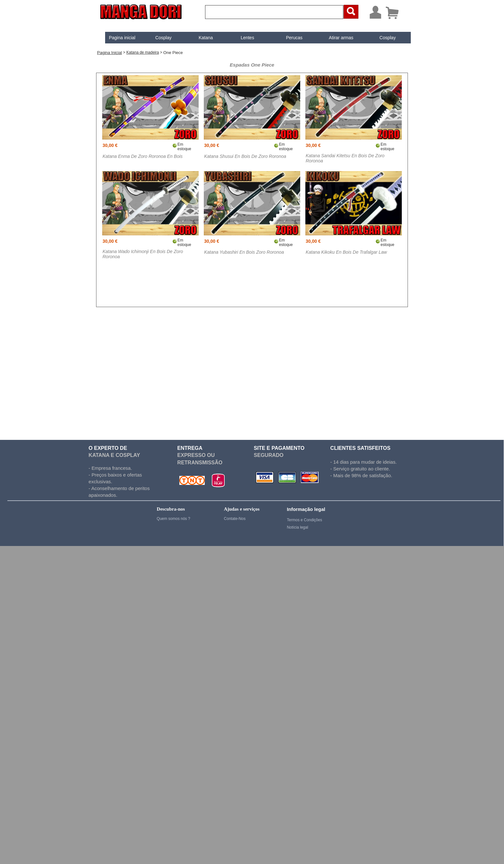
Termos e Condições (305, 520)
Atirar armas (336, 38)
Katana (200, 38)
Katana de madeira (143, 52)
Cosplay (158, 38)
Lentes (242, 38)
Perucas (289, 38)
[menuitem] (117, 38)
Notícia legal (298, 527)
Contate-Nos (235, 519)
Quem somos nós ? (174, 519)
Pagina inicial (117, 38)
